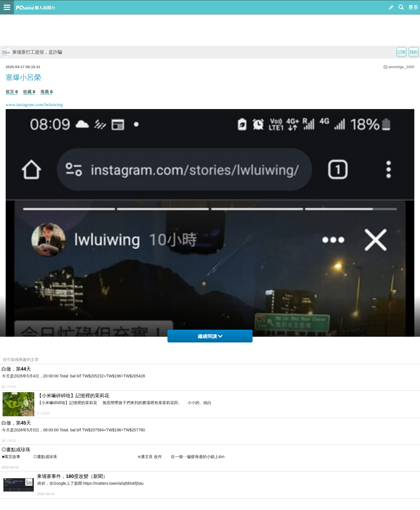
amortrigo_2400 (401, 67)
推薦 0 (47, 92)
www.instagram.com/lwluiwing (34, 105)
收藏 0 (29, 92)
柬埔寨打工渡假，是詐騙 (32, 52)
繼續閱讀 (210, 336)
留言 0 (12, 92)
